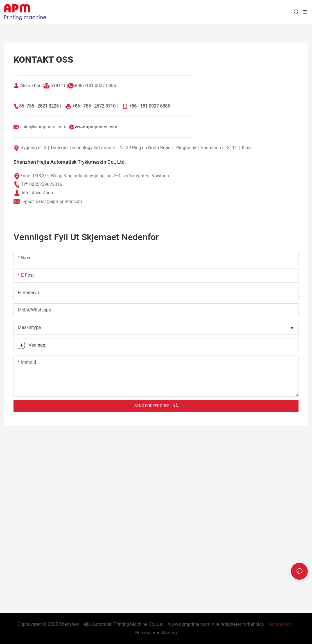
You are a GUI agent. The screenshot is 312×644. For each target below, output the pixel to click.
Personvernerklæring (156, 633)
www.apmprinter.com (96, 127)
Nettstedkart (280, 624)
